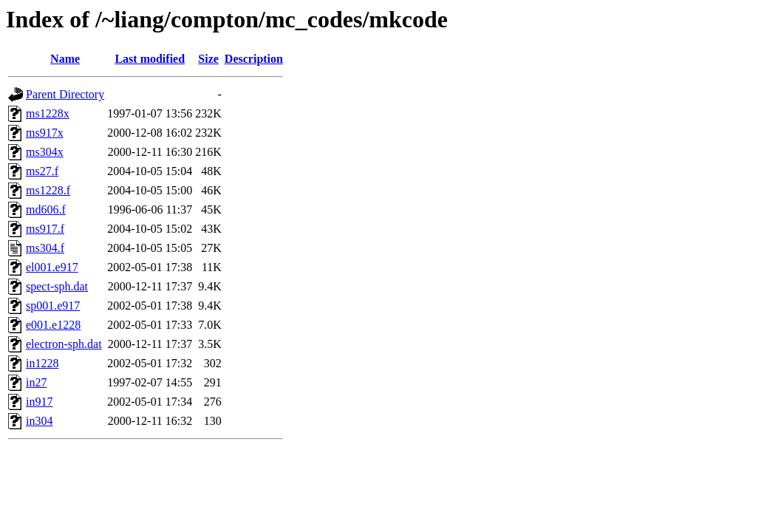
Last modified (150, 59)
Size (208, 59)
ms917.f (45, 229)
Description (254, 59)
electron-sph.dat (64, 344)
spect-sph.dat (57, 286)
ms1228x (48, 113)
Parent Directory (65, 94)
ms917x (45, 133)
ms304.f (45, 248)
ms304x (45, 152)
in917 (39, 402)
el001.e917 (52, 267)
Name (65, 59)
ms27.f (42, 171)
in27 (36, 382)
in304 (39, 421)
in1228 (42, 363)
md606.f (46, 209)
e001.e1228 (53, 325)
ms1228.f (48, 190)
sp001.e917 (53, 306)
